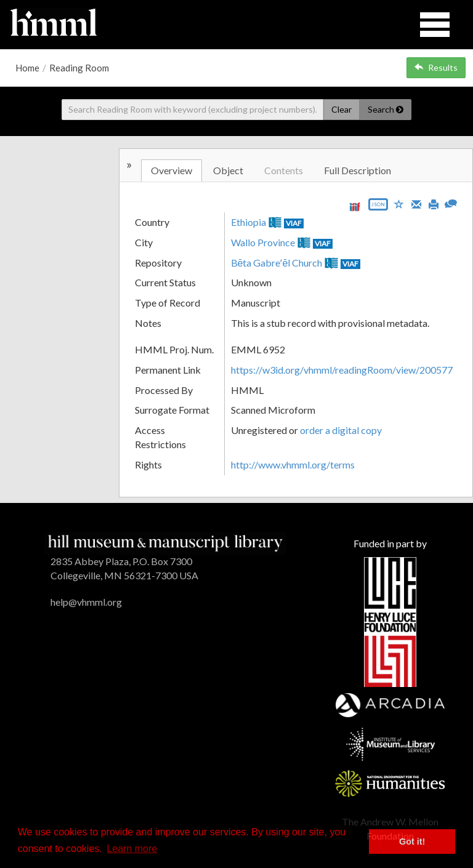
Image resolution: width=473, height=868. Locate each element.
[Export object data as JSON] (378, 207)
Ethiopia (249, 222)
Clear (342, 109)
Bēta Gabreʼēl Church (277, 263)
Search (386, 109)
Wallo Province (263, 242)
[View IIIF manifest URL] (355, 207)
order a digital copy (341, 430)
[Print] (434, 203)
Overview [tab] (172, 170)
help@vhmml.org (86, 602)
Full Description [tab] (358, 170)
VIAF (294, 223)
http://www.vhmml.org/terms (293, 464)
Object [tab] (228, 170)
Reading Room (79, 68)
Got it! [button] (412, 842)
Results (436, 67)
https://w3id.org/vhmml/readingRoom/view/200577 (342, 370)
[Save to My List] (399, 203)
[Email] (416, 203)
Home (27, 68)
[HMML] (165, 542)
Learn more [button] (132, 849)
